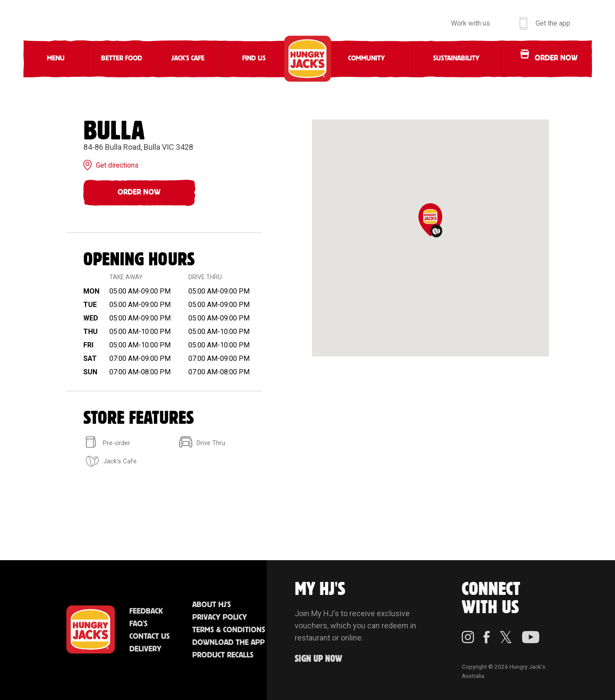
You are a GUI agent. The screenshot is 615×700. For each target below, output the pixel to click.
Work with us (470, 23)
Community (367, 58)
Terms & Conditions (229, 630)
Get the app (553, 23)
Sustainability (456, 58)
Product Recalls (223, 655)
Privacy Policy (220, 617)
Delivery (145, 649)
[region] (431, 238)
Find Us (254, 58)
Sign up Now (319, 659)
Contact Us (150, 637)
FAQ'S (138, 624)
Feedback (146, 611)
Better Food (122, 58)
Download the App (229, 643)
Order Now (139, 192)
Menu (56, 58)
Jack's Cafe (188, 58)
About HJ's (212, 605)
